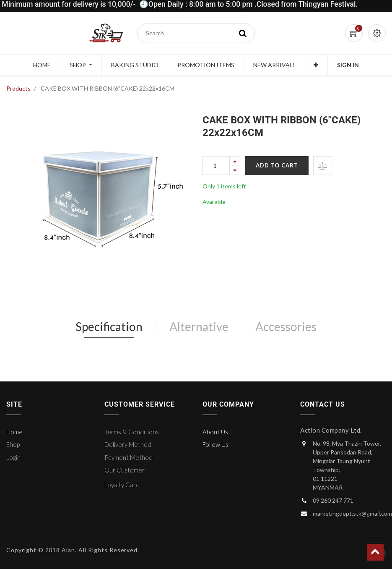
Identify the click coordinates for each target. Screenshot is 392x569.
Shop (13, 444)
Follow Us (215, 444)
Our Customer (125, 470)
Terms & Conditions (132, 432)
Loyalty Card (122, 485)
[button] (316, 65)
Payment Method (129, 457)
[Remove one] (235, 170)
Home (14, 432)
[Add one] (235, 161)
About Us (215, 432)
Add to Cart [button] (277, 165)
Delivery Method (128, 444)
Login (13, 457)
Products (18, 88)
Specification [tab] (109, 326)
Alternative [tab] (199, 326)
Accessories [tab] (286, 326)
